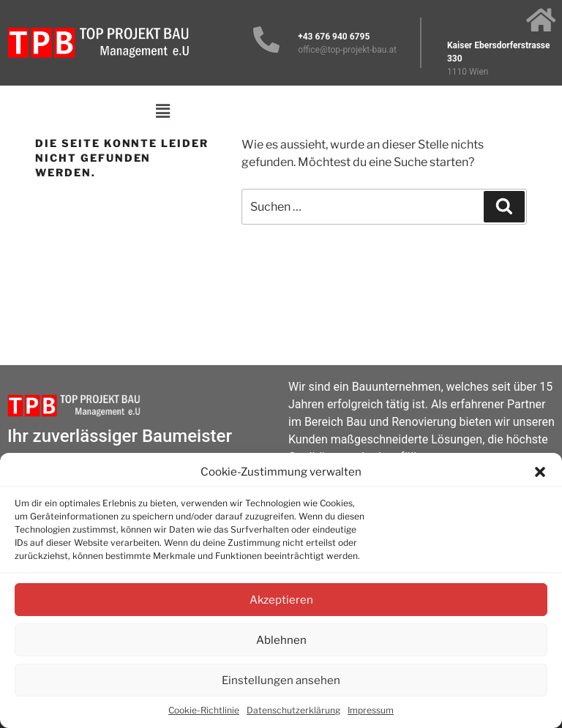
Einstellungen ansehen (281, 680)
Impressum (371, 710)
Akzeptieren (281, 600)
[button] (540, 472)
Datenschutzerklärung (293, 710)
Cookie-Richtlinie (204, 710)
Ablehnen (281, 640)
